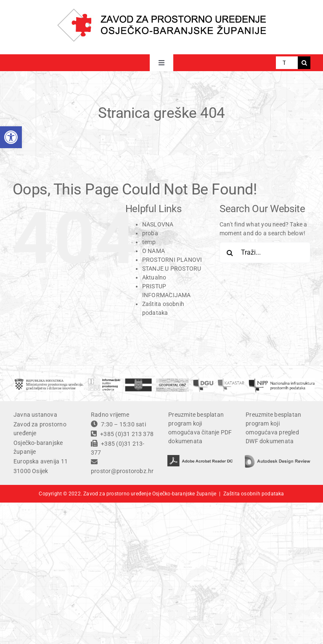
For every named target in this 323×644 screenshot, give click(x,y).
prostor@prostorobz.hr (122, 471)
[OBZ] (138, 381)
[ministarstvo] (49, 381)
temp (149, 242)
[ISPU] (104, 381)
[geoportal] (172, 381)
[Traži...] (287, 63)
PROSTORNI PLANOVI (172, 260)
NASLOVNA (158, 224)
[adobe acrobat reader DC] (200, 458)
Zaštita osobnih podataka (254, 494)
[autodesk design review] (278, 458)
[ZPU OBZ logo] (162, 11)
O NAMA (154, 251)
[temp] (282, 381)
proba (150, 233)
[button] (11, 137)
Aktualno (154, 277)
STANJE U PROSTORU (172, 269)
